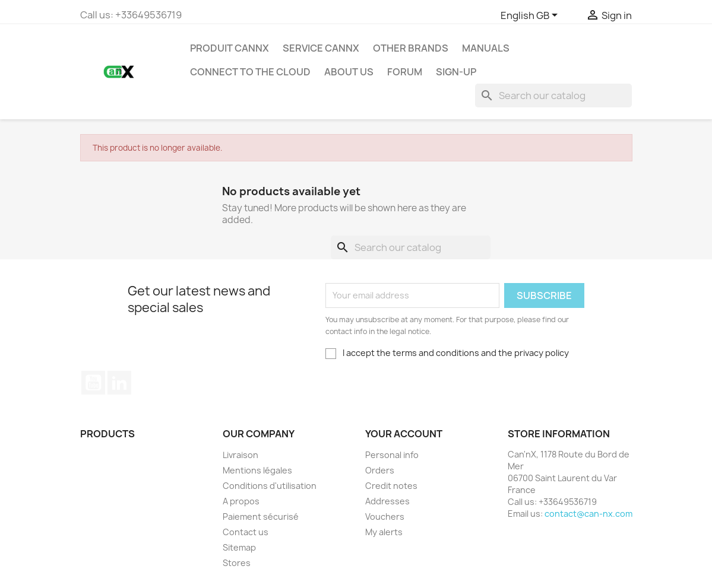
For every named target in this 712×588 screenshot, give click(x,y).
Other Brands (411, 48)
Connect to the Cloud (250, 72)
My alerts (384, 532)
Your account (404, 434)
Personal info (392, 455)
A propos (241, 501)
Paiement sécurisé (261, 517)
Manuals (486, 48)
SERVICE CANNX (321, 48)
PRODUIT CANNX (230, 48)
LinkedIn (119, 383)
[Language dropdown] (531, 16)
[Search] (553, 96)
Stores (237, 563)
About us (349, 72)
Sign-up (456, 72)
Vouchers (385, 517)
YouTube (93, 383)
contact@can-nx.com (588, 514)
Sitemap (239, 547)
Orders (380, 470)
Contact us (246, 532)
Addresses (387, 501)
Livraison (241, 455)
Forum (405, 72)
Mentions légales (257, 470)
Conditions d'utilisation (270, 486)
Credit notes (391, 486)
